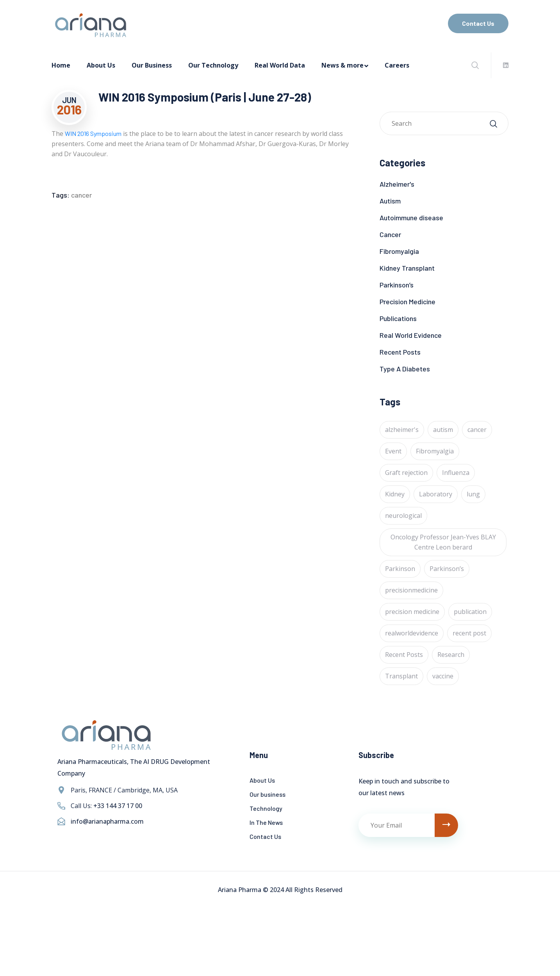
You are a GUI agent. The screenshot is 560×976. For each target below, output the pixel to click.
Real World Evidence (411, 335)
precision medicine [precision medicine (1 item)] (412, 612)
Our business (268, 794)
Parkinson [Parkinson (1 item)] (400, 569)
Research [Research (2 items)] (451, 655)
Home (61, 65)
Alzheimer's (397, 184)
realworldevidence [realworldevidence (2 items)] (412, 633)
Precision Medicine (408, 302)
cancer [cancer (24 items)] (477, 430)
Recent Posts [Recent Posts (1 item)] (404, 655)
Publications (398, 318)
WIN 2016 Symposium (93, 133)
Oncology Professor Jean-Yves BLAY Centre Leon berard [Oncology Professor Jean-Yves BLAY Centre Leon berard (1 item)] (443, 542)
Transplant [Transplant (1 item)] (401, 676)
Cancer (390, 234)
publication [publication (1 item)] (470, 612)
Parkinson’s (397, 285)
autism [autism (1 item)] (443, 430)
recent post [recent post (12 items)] (469, 633)
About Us (101, 65)
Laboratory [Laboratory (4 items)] (436, 494)
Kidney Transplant (407, 268)
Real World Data (280, 65)
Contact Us (478, 23)
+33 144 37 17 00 (118, 806)
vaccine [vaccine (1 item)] (443, 676)
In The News (266, 822)
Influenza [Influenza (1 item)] (456, 473)
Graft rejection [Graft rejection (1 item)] (406, 473)
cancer (81, 195)
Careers (397, 65)
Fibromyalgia (399, 251)
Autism (390, 201)
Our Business (152, 65)
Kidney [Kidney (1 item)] (395, 494)
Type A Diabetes (405, 369)
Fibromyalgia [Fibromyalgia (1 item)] (435, 451)
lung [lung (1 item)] (473, 494)
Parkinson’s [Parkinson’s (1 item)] (447, 569)
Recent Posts (400, 352)
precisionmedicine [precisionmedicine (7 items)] (411, 590)
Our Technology (213, 65)
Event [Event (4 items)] (393, 451)
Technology (266, 808)
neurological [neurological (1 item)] (403, 516)
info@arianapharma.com (107, 821)
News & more (342, 65)
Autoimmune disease (411, 218)
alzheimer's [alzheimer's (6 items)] (402, 430)
